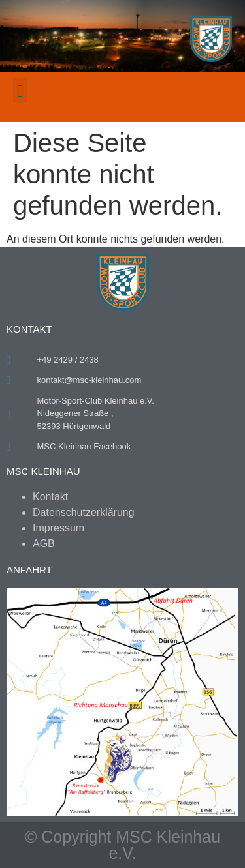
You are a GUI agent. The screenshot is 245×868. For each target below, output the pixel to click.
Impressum (58, 528)
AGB (44, 544)
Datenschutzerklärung (84, 512)
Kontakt (50, 497)
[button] (20, 91)
